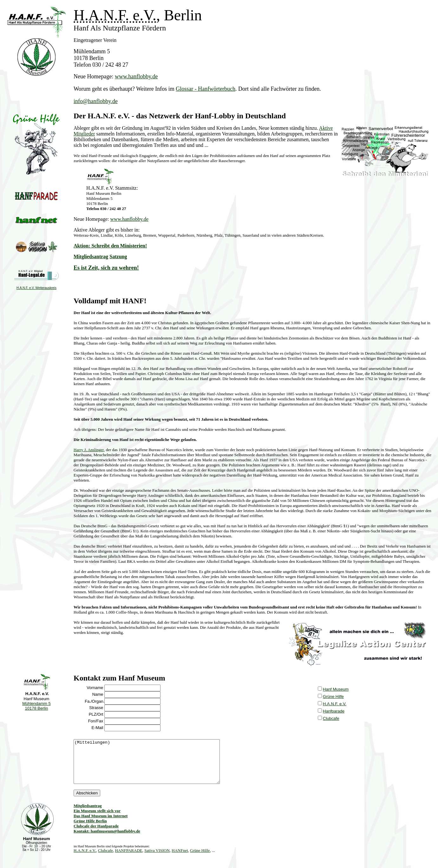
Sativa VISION (157, 859)
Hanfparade (334, 711)
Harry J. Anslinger (89, 450)
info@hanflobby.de (96, 101)
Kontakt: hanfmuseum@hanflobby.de (107, 840)
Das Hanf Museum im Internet (101, 824)
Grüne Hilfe (333, 697)
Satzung (118, 256)
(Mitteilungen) (155, 766)
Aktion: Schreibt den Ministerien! (110, 246)
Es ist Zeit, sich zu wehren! (106, 268)
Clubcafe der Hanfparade (96, 835)
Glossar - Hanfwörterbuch (206, 89)
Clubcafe (331, 718)
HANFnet (180, 859)
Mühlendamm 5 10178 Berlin (36, 706)
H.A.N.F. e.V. (335, 704)
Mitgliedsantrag (91, 256)
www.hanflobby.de (136, 76)
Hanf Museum (336, 689)
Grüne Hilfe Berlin (90, 829)
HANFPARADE (129, 859)
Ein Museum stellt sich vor (97, 819)
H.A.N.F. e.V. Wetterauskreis (36, 288)
